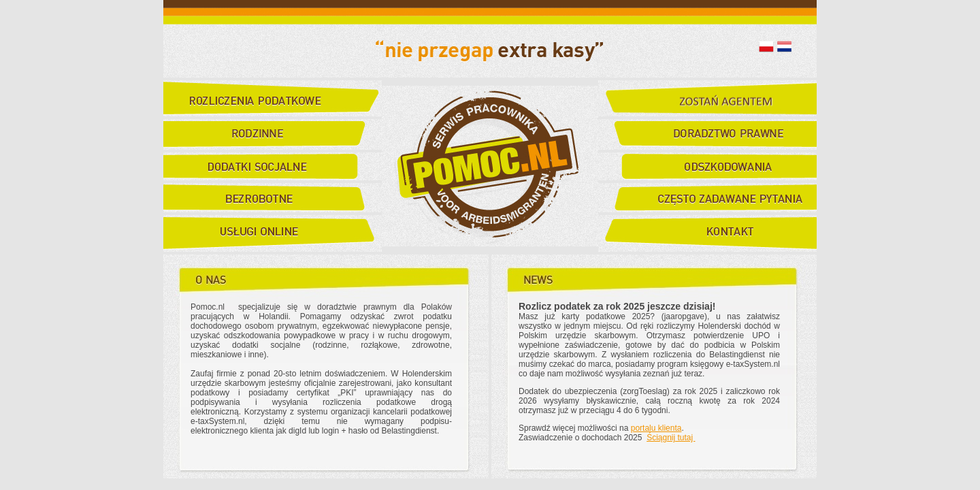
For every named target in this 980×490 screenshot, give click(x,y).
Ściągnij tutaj (671, 438)
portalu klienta (656, 428)
